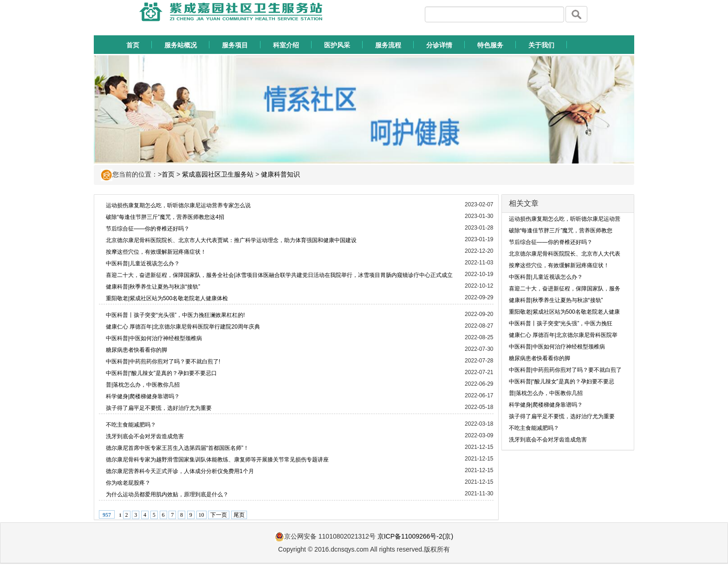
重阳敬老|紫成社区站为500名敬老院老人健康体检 (167, 298)
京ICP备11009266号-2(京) (415, 536)
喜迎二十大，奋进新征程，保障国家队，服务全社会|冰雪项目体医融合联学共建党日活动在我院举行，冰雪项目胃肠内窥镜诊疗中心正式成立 (279, 275)
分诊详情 (439, 45)
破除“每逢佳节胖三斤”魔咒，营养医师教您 (561, 230)
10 (201, 515)
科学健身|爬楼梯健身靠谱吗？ (143, 396)
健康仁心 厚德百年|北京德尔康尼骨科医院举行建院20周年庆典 (183, 327)
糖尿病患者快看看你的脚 (136, 350)
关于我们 (541, 45)
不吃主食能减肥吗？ (131, 425)
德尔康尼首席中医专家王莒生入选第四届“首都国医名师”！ (177, 448)
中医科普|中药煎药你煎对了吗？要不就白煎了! (163, 362)
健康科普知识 (280, 174)
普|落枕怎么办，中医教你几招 (143, 385)
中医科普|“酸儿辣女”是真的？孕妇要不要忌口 (161, 373)
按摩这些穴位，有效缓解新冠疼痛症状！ (156, 252)
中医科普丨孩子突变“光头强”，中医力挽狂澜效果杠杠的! (175, 315)
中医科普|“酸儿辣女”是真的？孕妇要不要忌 (562, 382)
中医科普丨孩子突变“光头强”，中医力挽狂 (561, 323)
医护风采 (337, 45)
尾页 (239, 515)
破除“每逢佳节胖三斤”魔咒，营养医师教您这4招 (165, 217)
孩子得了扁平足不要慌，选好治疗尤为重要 (159, 408)
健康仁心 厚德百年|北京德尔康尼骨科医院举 (563, 335)
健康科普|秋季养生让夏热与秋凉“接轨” (153, 287)
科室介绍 (286, 45)
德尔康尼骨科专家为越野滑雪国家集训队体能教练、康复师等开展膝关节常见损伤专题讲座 (217, 460)
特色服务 (490, 45)
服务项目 (235, 45)
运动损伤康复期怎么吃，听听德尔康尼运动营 (565, 219)
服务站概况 (181, 45)
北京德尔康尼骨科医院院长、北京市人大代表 (565, 254)
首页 (133, 45)
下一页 (219, 515)
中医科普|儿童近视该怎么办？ (143, 263)
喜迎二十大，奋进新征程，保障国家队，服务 (565, 289)
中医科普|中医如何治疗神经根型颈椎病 (154, 338)
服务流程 (388, 45)
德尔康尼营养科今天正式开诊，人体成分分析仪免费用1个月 (180, 471)
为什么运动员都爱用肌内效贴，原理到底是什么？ (167, 494)
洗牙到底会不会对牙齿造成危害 (145, 436)
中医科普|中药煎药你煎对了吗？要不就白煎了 (565, 370)
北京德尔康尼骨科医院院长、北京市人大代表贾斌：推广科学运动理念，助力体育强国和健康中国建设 (231, 240)
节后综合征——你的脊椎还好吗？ (148, 229)
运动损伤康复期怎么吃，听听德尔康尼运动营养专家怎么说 (178, 205)
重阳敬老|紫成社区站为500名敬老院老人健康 (564, 312)
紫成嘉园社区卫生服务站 (218, 174)
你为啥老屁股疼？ (128, 483)
